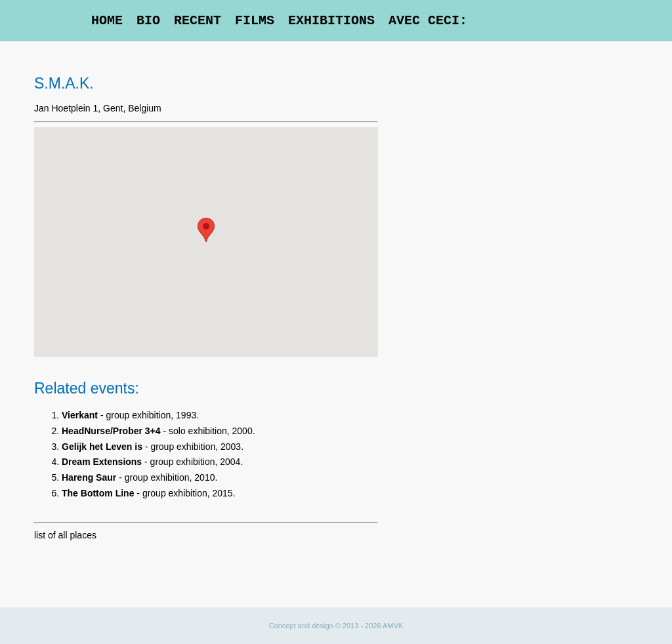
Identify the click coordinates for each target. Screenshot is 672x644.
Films (255, 21)
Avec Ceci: (428, 21)
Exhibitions (331, 21)
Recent (198, 21)
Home (107, 21)
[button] (206, 230)
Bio (148, 21)
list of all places (65, 535)
